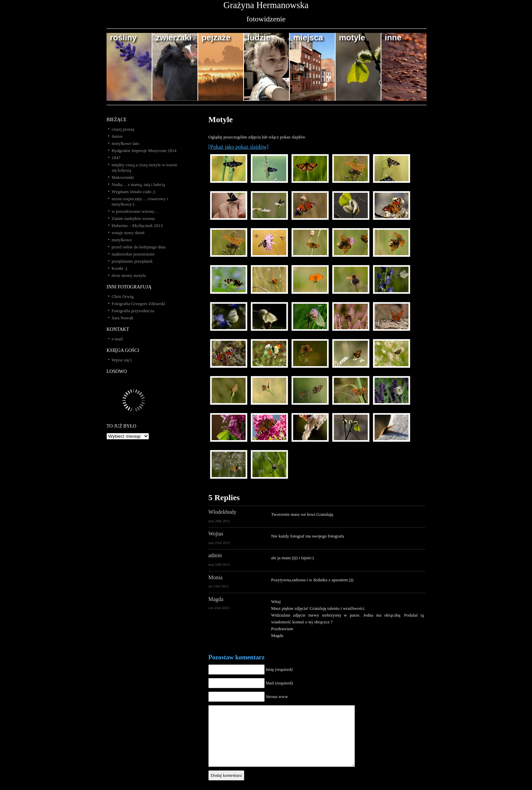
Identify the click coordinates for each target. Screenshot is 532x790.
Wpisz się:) (122, 360)
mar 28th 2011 (219, 521)
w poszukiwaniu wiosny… (135, 211)
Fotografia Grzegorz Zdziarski (138, 304)
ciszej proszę (123, 129)
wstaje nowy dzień (128, 233)
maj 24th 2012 (219, 564)
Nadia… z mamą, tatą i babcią (138, 184)
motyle (352, 37)
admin (215, 555)
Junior (117, 136)
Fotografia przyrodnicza (133, 311)
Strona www (277, 697)
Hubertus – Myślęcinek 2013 (137, 225)
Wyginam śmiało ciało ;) (133, 192)
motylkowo (122, 240)
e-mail (117, 339)
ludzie (259, 37)
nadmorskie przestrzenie (133, 254)
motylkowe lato (125, 143)
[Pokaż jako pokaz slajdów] (238, 147)
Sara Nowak (122, 318)
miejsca (308, 37)
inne (393, 37)
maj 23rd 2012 (219, 543)
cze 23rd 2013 (219, 608)
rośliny (123, 37)
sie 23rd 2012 (218, 586)
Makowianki (123, 177)
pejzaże (216, 37)
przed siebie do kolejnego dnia (139, 247)
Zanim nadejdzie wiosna (133, 218)
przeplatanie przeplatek (132, 261)
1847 (116, 158)
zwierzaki (174, 37)
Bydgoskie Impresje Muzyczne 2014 (144, 151)
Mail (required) (279, 683)
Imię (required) (279, 669)
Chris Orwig (123, 296)
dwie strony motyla (129, 275)
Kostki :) (119, 268)
